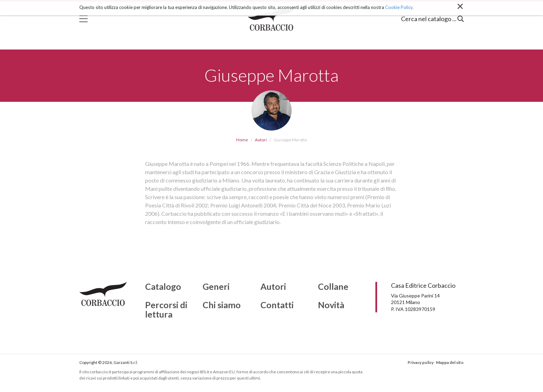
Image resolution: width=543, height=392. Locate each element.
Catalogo (163, 287)
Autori (261, 140)
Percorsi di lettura (166, 310)
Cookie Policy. (399, 7)
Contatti (277, 305)
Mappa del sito (450, 362)
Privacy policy (421, 362)
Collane (333, 287)
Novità (331, 305)
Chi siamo (222, 305)
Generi (216, 287)
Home (242, 140)
